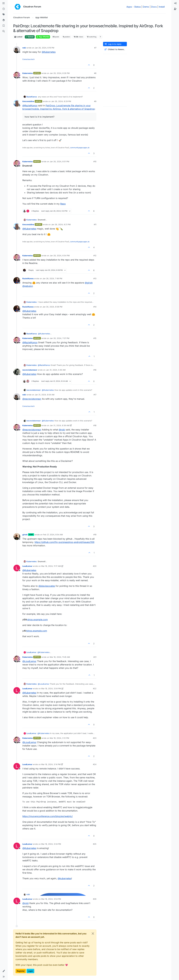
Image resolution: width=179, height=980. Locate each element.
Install (162, 7)
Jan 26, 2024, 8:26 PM (60, 73)
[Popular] (4, 20)
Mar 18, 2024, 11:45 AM (60, 657)
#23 (95, 738)
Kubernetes (28, 73)
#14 (95, 307)
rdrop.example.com (37, 620)
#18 (95, 425)
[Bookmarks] (4, 26)
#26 (95, 899)
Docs (154, 7)
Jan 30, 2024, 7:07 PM (60, 338)
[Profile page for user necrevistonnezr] (17, 372)
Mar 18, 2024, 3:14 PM (51, 764)
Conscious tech (28, 59)
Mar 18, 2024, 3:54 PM (51, 899)
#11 (95, 224)
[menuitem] (175, 3)
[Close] (93, 934)
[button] (4, 971)
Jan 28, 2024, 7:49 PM (52, 278)
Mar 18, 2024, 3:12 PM (59, 738)
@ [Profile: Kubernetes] (49, 52)
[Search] (4, 31)
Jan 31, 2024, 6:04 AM (45, 395)
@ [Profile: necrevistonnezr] (32, 399)
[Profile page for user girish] (17, 537)
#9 (95, 101)
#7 (95, 48)
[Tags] (4, 15)
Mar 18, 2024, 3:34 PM (51, 844)
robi (24, 48)
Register (21, 971)
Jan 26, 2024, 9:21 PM (61, 224)
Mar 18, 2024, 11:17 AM (51, 566)
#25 (95, 844)
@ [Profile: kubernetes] (64, 878)
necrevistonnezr (30, 370)
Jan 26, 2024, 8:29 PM (61, 101)
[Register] (175, 9)
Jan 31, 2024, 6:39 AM (60, 425)
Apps (129, 7)
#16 (95, 370)
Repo (63, 204)
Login (30, 971)
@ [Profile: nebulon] (28, 286)
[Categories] (4, 3)
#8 (95, 73)
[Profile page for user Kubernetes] (17, 75)
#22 (95, 689)
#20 (95, 566)
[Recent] (4, 9)
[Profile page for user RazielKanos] (17, 280)
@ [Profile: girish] (89, 283)
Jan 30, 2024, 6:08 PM (52, 307)
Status (137, 7)
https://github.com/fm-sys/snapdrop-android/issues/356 (64, 542)
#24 (95, 764)
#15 (95, 338)
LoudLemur (27, 566)
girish (25, 535)
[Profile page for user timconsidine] (17, 103)
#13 (95, 278)
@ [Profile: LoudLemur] (29, 661)
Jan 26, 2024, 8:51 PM (60, 161)
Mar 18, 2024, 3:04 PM (51, 689)
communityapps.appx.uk (80, 148)
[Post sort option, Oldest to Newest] (115, 49)
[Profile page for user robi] (17, 50)
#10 (95, 161)
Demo (146, 7)
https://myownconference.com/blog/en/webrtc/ (48, 816)
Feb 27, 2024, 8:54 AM (53, 535)
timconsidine (28, 101)
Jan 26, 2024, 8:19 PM (45, 48)
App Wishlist (43, 37)
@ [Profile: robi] (62, 430)
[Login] (175, 3)
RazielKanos (32, 97)
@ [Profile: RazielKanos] (30, 106)
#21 (95, 657)
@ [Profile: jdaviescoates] (47, 586)
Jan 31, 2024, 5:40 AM (56, 370)
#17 (95, 395)
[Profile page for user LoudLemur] (17, 568)
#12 (95, 256)
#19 (95, 535)
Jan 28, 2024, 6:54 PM (60, 256)
